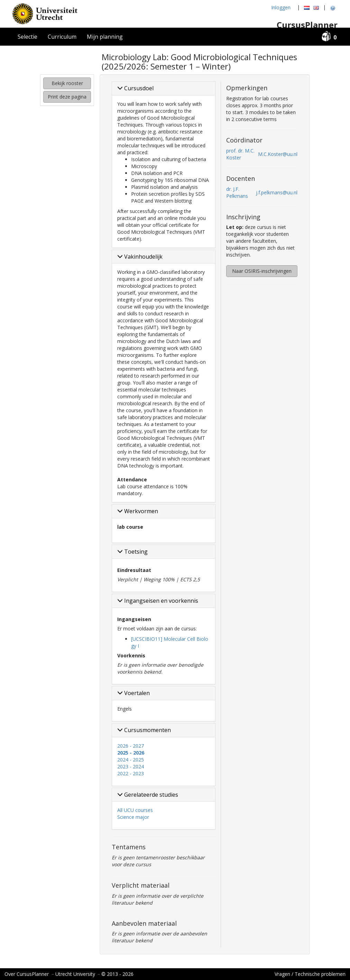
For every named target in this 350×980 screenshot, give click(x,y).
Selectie (27, 37)
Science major (133, 817)
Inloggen (281, 7)
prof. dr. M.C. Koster (240, 154)
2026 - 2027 (131, 746)
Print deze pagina (67, 97)
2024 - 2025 (131, 760)
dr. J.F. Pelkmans (237, 192)
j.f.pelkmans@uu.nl (277, 192)
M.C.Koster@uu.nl (278, 154)
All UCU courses (135, 810)
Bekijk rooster (67, 83)
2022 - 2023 (131, 773)
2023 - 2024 (131, 766)
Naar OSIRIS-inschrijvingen (262, 271)
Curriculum (62, 37)
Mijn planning (105, 37)
